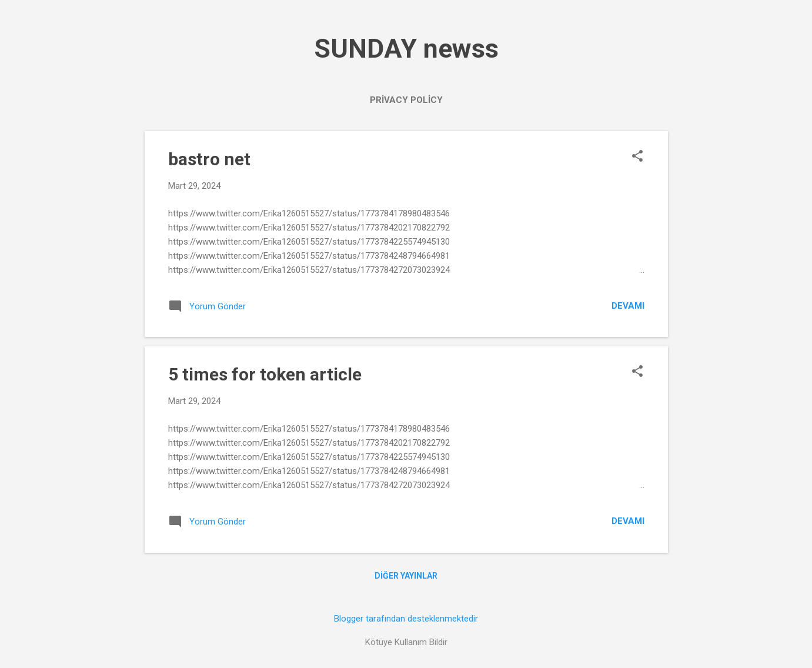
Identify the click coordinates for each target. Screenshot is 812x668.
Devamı (628, 306)
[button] (637, 157)
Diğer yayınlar (406, 576)
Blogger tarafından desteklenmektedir (406, 619)
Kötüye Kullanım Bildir (406, 642)
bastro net (209, 159)
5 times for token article (265, 374)
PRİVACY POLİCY (406, 100)
